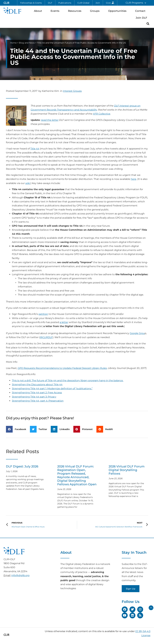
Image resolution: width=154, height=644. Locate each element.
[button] (148, 24)
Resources (75, 11)
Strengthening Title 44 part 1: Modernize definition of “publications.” (52, 389)
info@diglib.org (20, 575)
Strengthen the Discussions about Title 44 (37, 385)
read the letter (50, 120)
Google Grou (137, 333)
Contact (141, 11)
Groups (96, 11)
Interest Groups (72, 91)
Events (56, 11)
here (134, 179)
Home (13, 43)
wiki (28, 183)
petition (43, 314)
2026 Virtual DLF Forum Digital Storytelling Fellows (127, 470)
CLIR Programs (136, 3)
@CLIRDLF (46, 337)
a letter (64, 322)
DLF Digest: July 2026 (22, 466)
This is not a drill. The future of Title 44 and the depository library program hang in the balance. (68, 380)
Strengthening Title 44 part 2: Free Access (37, 393)
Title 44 (35, 149)
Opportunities (118, 11)
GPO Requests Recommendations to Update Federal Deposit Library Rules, (62, 368)
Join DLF (142, 18)
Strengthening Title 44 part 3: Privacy (34, 397)
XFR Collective (102, 114)
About (39, 11)
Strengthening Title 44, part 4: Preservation (38, 401)
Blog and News (27, 43)
